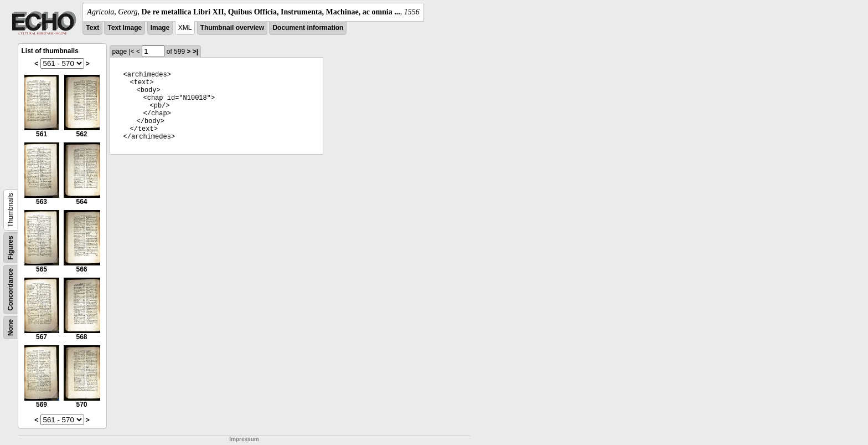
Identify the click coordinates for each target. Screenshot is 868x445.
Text (92, 28)
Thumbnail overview (232, 28)
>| (195, 52)
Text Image (125, 28)
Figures (11, 247)
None (11, 328)
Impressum (244, 439)
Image (160, 28)
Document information (308, 28)
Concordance (11, 290)
